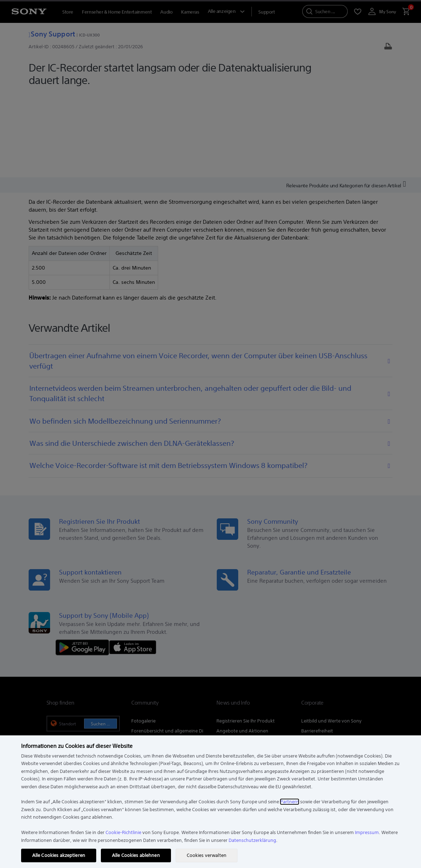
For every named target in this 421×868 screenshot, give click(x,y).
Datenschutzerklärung (252, 840)
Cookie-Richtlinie (123, 832)
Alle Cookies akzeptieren (59, 855)
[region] (210, 802)
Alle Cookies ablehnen (136, 855)
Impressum (367, 832)
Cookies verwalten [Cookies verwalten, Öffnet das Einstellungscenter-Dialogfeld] (207, 855)
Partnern (290, 802)
